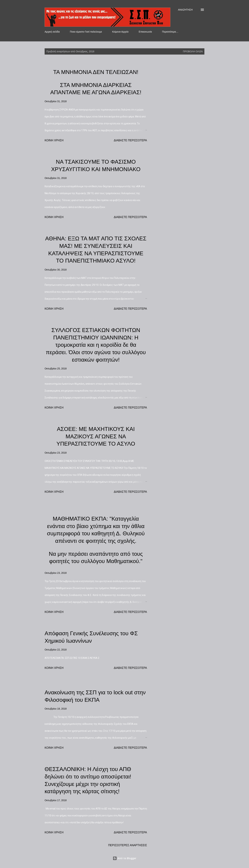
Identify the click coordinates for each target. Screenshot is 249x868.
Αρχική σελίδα (52, 32)
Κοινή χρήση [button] (54, 140)
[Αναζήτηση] (185, 10)
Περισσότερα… (170, 32)
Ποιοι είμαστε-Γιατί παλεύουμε (86, 32)
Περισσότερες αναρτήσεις (128, 845)
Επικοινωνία (145, 32)
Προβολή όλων (193, 51)
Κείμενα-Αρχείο (120, 32)
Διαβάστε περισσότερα (130, 140)
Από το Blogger (124, 858)
